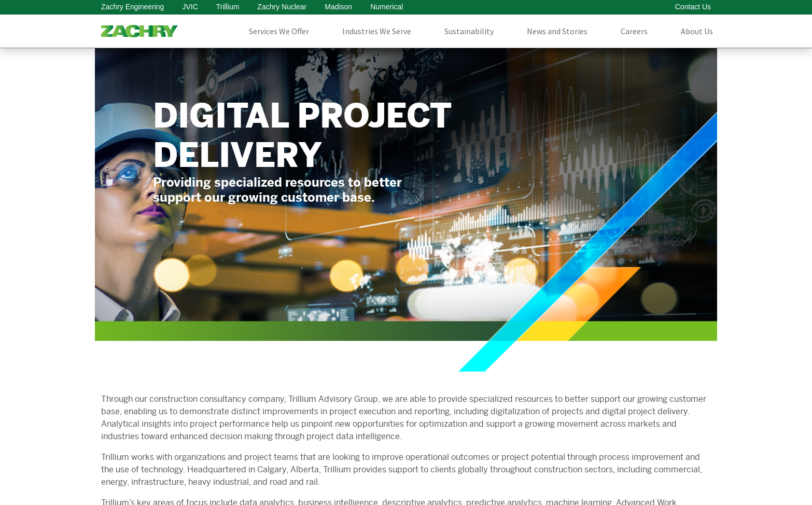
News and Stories (557, 31)
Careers (634, 31)
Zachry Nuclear (282, 7)
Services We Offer (279, 31)
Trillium (228, 7)
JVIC (190, 7)
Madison (338, 7)
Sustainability (469, 31)
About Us (697, 31)
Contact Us (693, 7)
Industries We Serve (377, 31)
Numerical (387, 7)
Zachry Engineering (132, 7)
